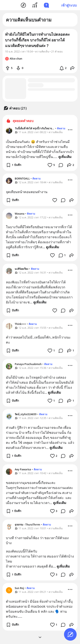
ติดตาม (61, 128)
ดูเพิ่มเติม (65, 157)
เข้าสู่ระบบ (69, 5)
